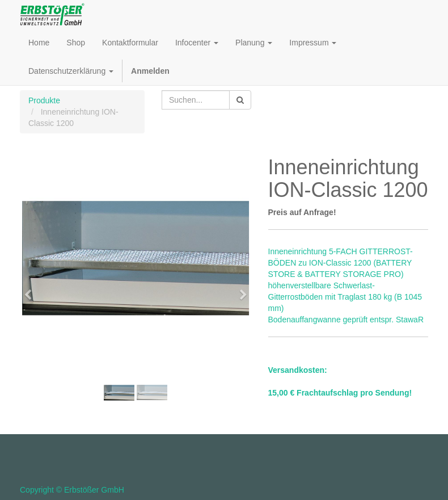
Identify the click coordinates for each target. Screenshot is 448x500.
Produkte (44, 100)
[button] (31, 289)
